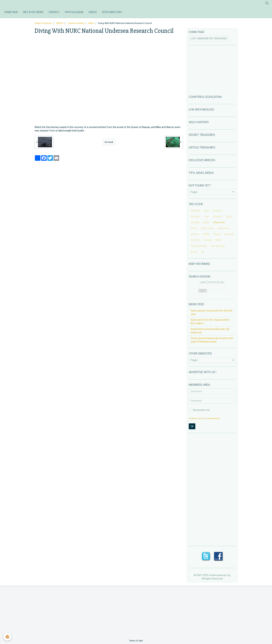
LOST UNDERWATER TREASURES (209, 39)
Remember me (199, 410)
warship (229, 234)
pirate (206, 222)
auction (195, 234)
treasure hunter (199, 246)
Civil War (195, 240)
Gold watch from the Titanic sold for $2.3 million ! (210, 322)
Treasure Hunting (76, 23)
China (194, 228)
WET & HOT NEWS (33, 12)
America (217, 216)
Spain (229, 216)
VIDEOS (93, 12)
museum (196, 216)
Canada (195, 222)
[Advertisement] (212, 70)
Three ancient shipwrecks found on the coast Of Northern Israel (212, 340)
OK (192, 426)
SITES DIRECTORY (112, 12)
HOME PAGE (11, 12)
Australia (195, 211)
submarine (223, 228)
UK (203, 252)
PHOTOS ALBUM (74, 12)
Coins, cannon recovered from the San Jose (211, 312)
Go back (109, 142)
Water (91, 23)
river (207, 216)
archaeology (218, 246)
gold (207, 211)
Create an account (197, 418)
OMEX (206, 234)
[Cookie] (7, 637)
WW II (218, 240)
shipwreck (219, 222)
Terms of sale (136, 641)
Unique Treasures (43, 23)
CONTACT (54, 12)
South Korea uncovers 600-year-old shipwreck (210, 331)
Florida (208, 240)
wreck (194, 252)
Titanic (217, 234)
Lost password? (213, 418)
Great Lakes (207, 228)
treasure (217, 211)
